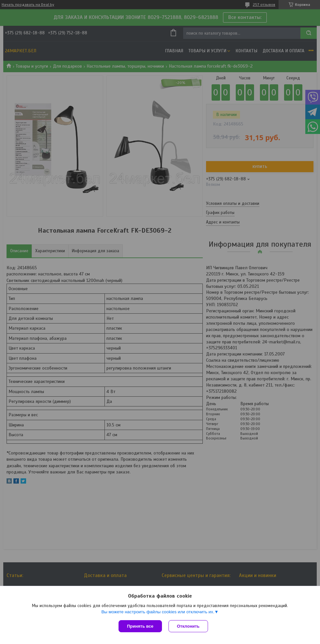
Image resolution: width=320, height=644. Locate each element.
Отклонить (188, 626)
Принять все (140, 626)
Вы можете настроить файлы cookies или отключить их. (158, 612)
